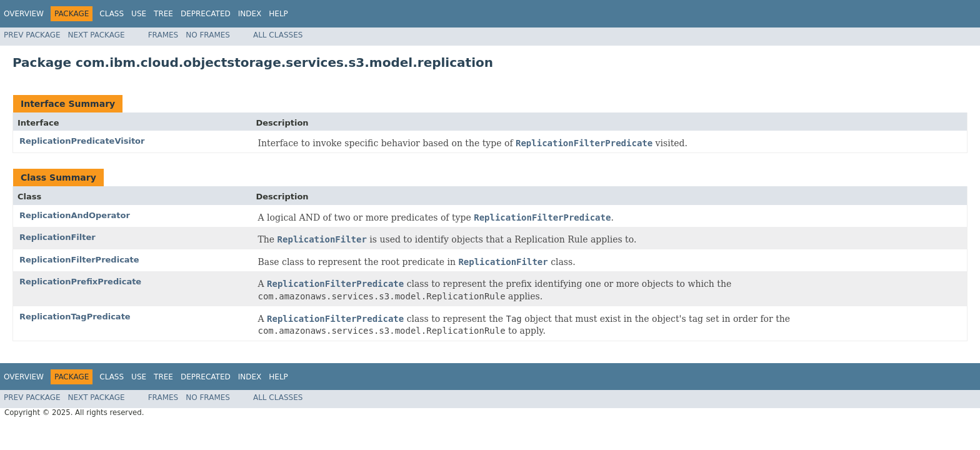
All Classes (278, 35)
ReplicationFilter (57, 237)
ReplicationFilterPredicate (79, 260)
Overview (24, 14)
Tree (163, 14)
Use (139, 14)
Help (278, 14)
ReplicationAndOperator (75, 215)
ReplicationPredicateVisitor (82, 141)
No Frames (208, 35)
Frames (163, 35)
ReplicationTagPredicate (75, 317)
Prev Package (32, 35)
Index (250, 14)
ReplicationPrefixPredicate (80, 282)
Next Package (97, 35)
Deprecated (206, 14)
